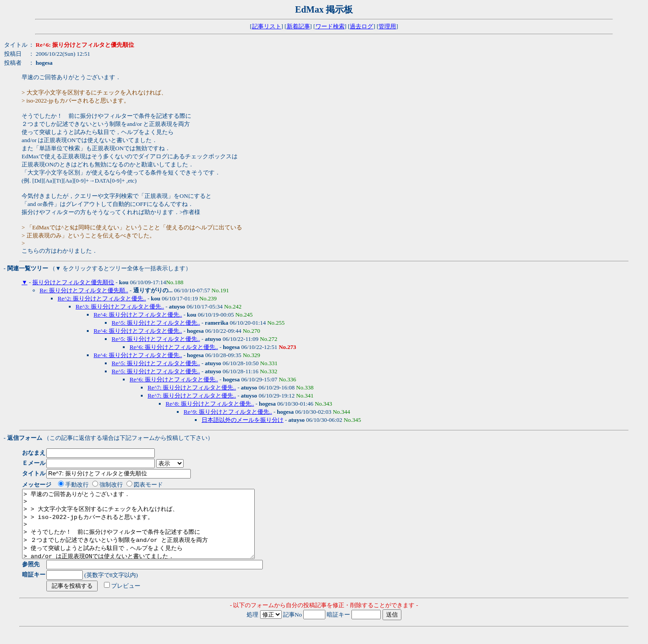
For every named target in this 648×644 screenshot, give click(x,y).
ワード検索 (330, 26)
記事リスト (267, 26)
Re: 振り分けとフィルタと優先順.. (84, 290)
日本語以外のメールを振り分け (243, 420)
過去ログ (361, 26)
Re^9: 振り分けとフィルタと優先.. (228, 412)
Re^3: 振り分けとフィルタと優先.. (120, 306)
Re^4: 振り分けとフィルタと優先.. (138, 315)
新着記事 (298, 26)
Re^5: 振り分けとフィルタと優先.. (156, 323)
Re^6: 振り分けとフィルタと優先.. (174, 347)
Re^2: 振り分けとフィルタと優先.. (102, 298)
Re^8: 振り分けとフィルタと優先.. (210, 404)
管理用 (387, 26)
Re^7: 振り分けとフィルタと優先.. (192, 387)
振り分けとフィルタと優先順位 (73, 282)
